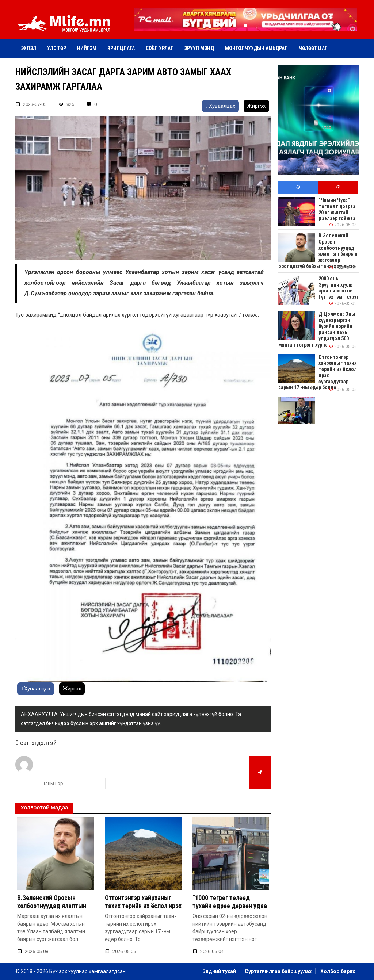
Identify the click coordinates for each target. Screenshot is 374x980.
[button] (245, 26)
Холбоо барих (338, 971)
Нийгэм (87, 48)
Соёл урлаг (159, 48)
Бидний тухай (219, 971)
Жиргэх (256, 106)
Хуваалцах (220, 106)
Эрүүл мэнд (199, 48)
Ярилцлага (121, 48)
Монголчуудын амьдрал (256, 48)
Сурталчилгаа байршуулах (278, 971)
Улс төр (57, 48)
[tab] (298, 187)
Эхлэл (28, 48)
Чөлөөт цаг (313, 48)
